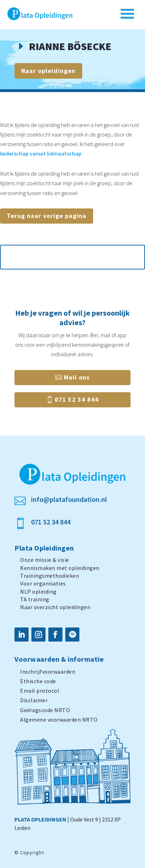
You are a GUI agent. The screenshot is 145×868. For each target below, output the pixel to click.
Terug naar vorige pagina (47, 216)
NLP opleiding (38, 591)
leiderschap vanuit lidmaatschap (41, 153)
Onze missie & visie (45, 560)
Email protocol (40, 691)
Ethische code (38, 681)
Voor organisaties (43, 583)
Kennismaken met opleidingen (60, 568)
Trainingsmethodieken (50, 576)
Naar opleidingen (48, 71)
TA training (35, 599)
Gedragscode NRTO (45, 710)
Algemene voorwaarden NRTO (59, 720)
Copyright (32, 852)
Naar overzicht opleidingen (55, 607)
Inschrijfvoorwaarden (48, 672)
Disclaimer (34, 700)
